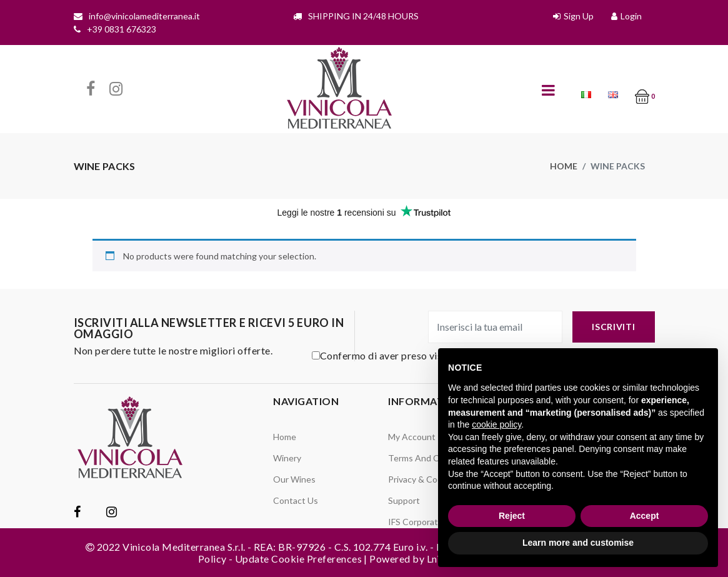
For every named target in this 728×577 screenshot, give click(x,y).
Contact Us (296, 500)
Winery (287, 458)
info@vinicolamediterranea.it (144, 16)
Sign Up (579, 16)
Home (564, 166)
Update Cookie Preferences (298, 559)
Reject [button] (512, 516)
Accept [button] (645, 516)
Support (404, 500)
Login (631, 16)
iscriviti (613, 327)
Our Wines (294, 479)
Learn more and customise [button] (578, 543)
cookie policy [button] (496, 424)
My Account (412, 437)
